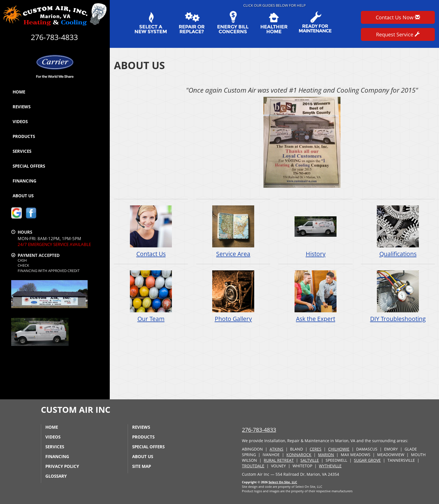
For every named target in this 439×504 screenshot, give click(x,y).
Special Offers (29, 166)
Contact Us (151, 231)
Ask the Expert (316, 296)
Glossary (56, 476)
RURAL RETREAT (279, 460)
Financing (24, 181)
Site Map (142, 466)
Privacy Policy (62, 466)
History (316, 231)
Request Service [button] (398, 34)
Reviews (22, 107)
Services (22, 151)
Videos (20, 121)
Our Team (151, 296)
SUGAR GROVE (367, 460)
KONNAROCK (299, 455)
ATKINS (276, 449)
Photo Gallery (233, 296)
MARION (326, 455)
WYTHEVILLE (330, 466)
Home (19, 92)
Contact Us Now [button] (398, 17)
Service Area (233, 231)
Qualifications (398, 231)
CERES (316, 449)
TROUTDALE (253, 466)
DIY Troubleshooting (398, 296)
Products (24, 136)
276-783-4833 (259, 430)
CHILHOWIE (339, 449)
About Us (23, 196)
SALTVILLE (310, 460)
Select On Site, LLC (283, 482)
